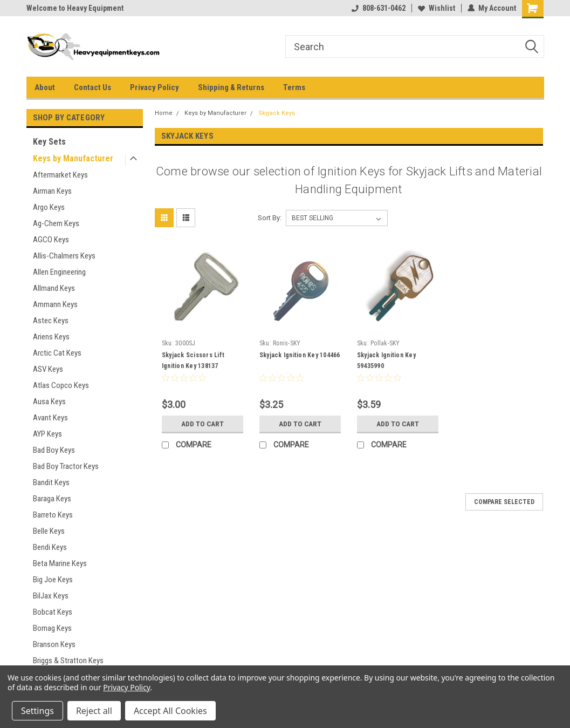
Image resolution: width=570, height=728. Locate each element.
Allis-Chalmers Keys (64, 256)
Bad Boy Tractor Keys (66, 466)
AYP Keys (47, 434)
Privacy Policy (154, 87)
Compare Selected (504, 502)
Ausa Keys (49, 402)
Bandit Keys (51, 482)
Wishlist (437, 8)
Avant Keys (50, 418)
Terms (294, 87)
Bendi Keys (50, 547)
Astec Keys (51, 321)
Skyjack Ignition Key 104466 (300, 355)
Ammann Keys (55, 304)
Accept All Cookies (170, 711)
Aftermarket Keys (60, 175)
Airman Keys (52, 191)
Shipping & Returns (231, 87)
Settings (37, 711)
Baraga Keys (52, 499)
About (45, 87)
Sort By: (270, 218)
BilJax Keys (51, 596)
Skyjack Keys (277, 113)
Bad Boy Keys (54, 450)
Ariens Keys (51, 337)
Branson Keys (54, 644)
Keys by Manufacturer (73, 158)
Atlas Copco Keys (61, 385)
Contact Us (92, 87)
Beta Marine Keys (60, 563)
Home (164, 113)
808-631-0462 (379, 8)
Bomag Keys (52, 628)
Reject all (94, 711)
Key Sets (49, 142)
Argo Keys (49, 207)
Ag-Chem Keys (56, 223)
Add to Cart (202, 424)
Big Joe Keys (53, 580)
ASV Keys (48, 369)
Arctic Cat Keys (57, 353)
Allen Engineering (59, 272)
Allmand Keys (54, 288)
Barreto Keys (53, 515)
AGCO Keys (51, 240)
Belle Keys (49, 531)
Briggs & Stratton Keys (68, 661)
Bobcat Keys (53, 612)
